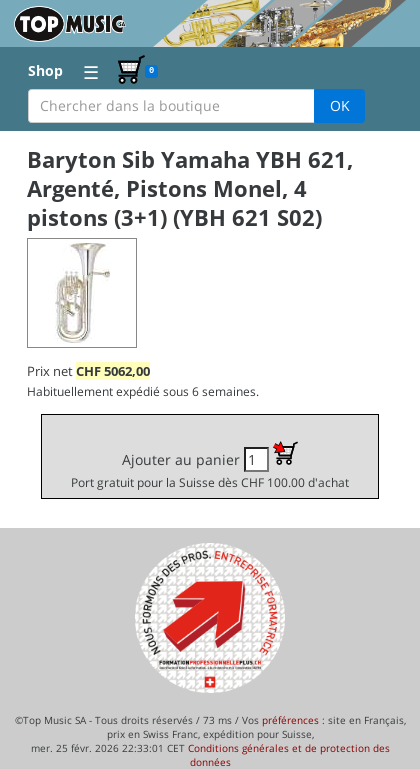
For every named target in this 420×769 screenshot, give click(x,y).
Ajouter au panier (210, 465)
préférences (290, 720)
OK (340, 105)
